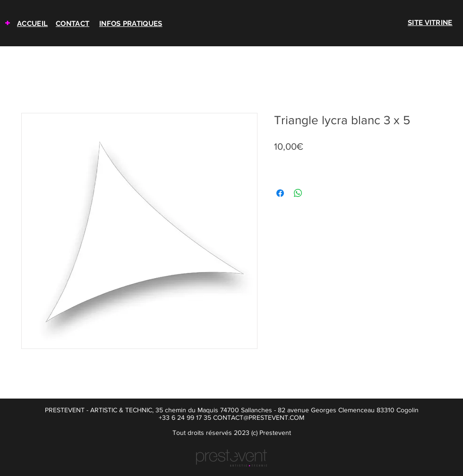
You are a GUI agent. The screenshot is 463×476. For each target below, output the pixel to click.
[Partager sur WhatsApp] (298, 193)
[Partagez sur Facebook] (280, 193)
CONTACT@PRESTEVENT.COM (259, 417)
